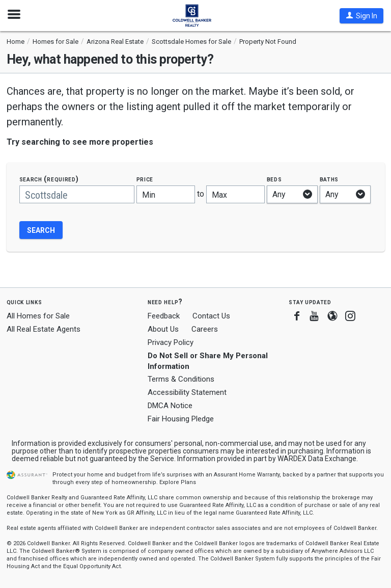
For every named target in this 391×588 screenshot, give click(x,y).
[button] (361, 16)
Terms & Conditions (181, 379)
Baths (329, 179)
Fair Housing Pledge (181, 419)
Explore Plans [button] (178, 482)
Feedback (164, 316)
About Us (163, 329)
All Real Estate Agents (44, 329)
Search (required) (49, 179)
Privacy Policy (171, 342)
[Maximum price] (235, 194)
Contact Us (211, 316)
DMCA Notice (170, 406)
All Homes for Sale (38, 316)
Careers (205, 329)
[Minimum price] (166, 194)
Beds (274, 179)
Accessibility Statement (187, 392)
